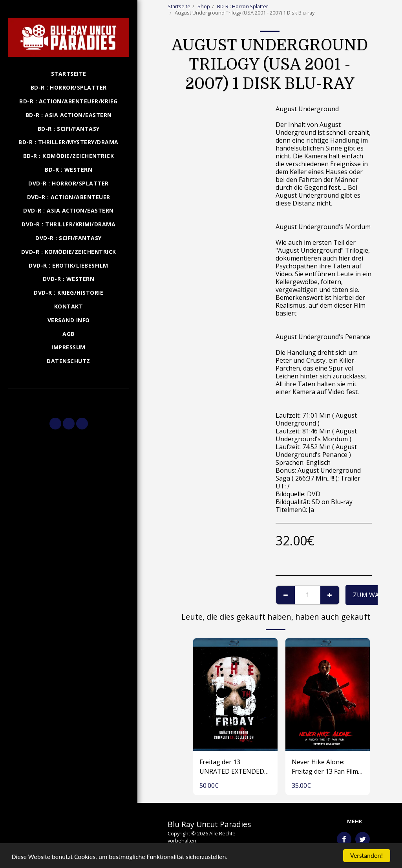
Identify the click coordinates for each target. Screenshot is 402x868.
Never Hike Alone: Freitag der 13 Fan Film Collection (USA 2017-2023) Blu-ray (325, 767)
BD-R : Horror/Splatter (243, 6)
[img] (235, 695)
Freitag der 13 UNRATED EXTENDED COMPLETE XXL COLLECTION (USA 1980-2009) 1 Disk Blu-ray (232, 767)
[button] (69, 400)
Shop (204, 6)
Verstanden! (367, 856)
